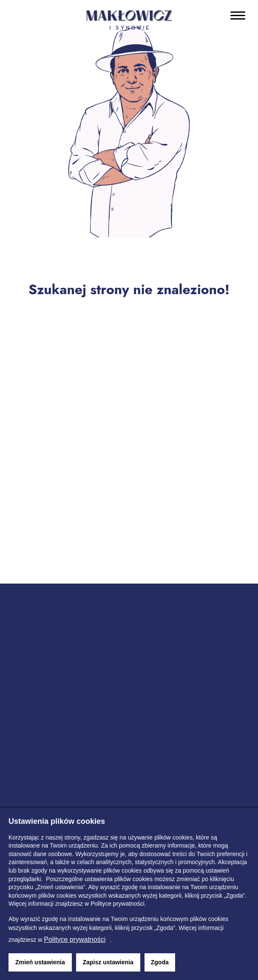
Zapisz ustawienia (108, 962)
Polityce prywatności (75, 939)
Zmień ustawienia (40, 962)
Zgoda (160, 962)
